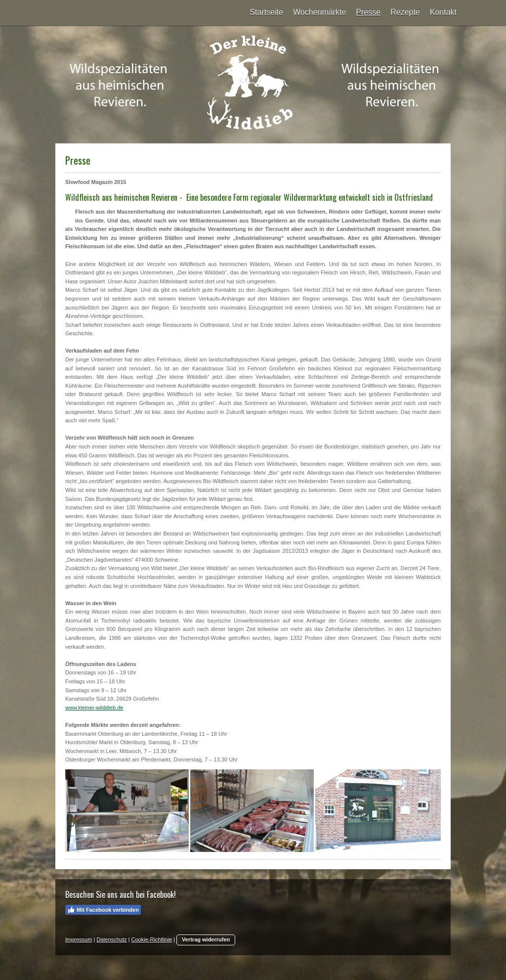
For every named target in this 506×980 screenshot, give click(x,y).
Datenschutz (111, 939)
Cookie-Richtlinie (152, 939)
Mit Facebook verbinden (103, 910)
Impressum (79, 939)
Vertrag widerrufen (206, 939)
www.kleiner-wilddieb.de (94, 708)
